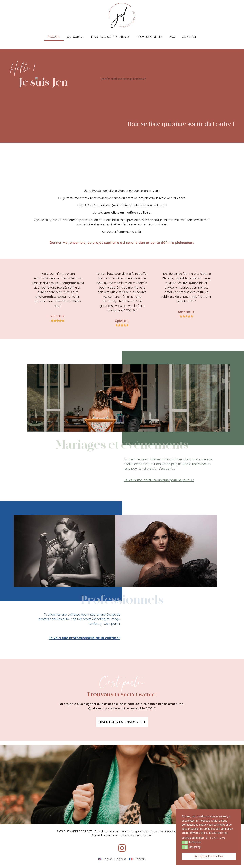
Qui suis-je (76, 37)
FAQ (172, 37)
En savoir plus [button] (215, 837)
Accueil (54, 37)
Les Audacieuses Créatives (136, 836)
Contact (189, 37)
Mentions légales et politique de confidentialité (149, 831)
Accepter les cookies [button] (209, 856)
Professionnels (149, 37)
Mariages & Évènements (110, 37)
